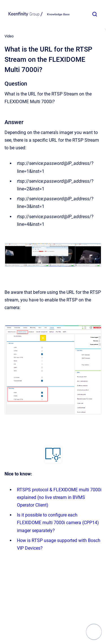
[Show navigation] (94, 632)
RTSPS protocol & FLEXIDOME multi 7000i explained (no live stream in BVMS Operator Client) (59, 497)
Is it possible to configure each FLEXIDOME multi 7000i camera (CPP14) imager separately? (58, 523)
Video (9, 36)
